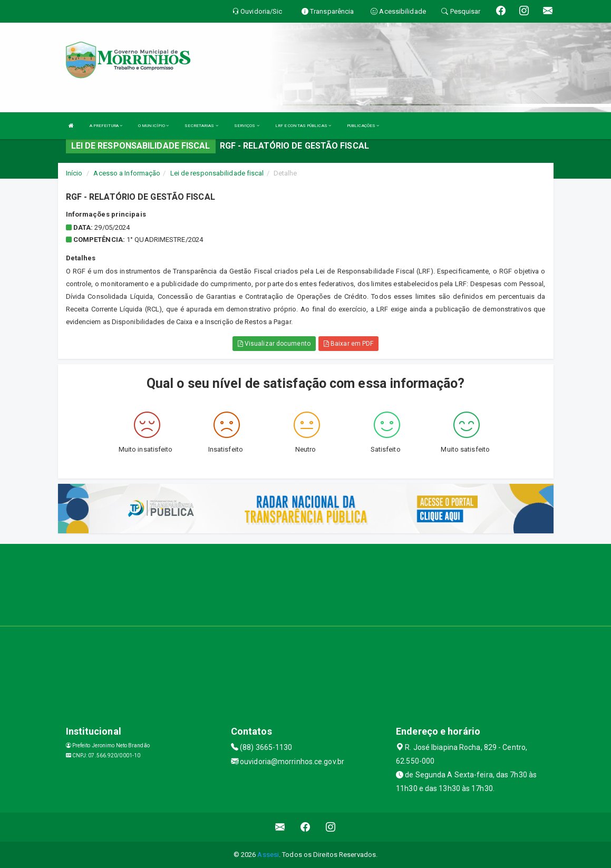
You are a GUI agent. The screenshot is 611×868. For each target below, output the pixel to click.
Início (74, 173)
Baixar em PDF (349, 344)
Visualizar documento (274, 344)
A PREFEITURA (106, 126)
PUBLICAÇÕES (363, 126)
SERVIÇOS (247, 126)
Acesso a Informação (127, 173)
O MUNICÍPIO (153, 126)
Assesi (268, 855)
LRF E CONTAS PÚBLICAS (303, 126)
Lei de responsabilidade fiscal (217, 173)
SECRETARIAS (201, 126)
